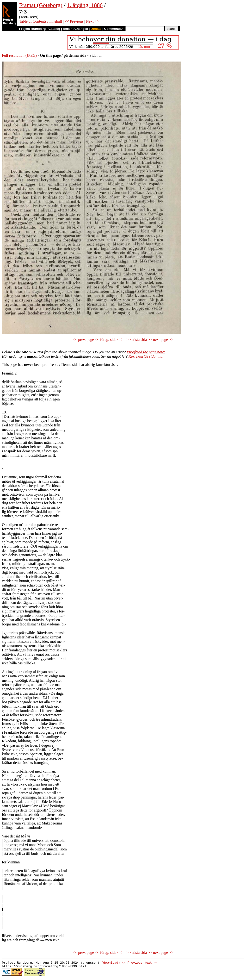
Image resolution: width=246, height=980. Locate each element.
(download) (111, 963)
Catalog (54, 29)
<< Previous (74, 21)
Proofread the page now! (146, 352)
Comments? (114, 29)
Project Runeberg (32, 29)
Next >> (92, 21)
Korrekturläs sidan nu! (146, 356)
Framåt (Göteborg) (41, 5)
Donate (96, 29)
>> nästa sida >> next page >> (150, 340)
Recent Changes (75, 29)
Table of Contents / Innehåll (40, 21)
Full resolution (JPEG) (19, 55)
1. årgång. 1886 (85, 5)
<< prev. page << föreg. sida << (97, 340)
